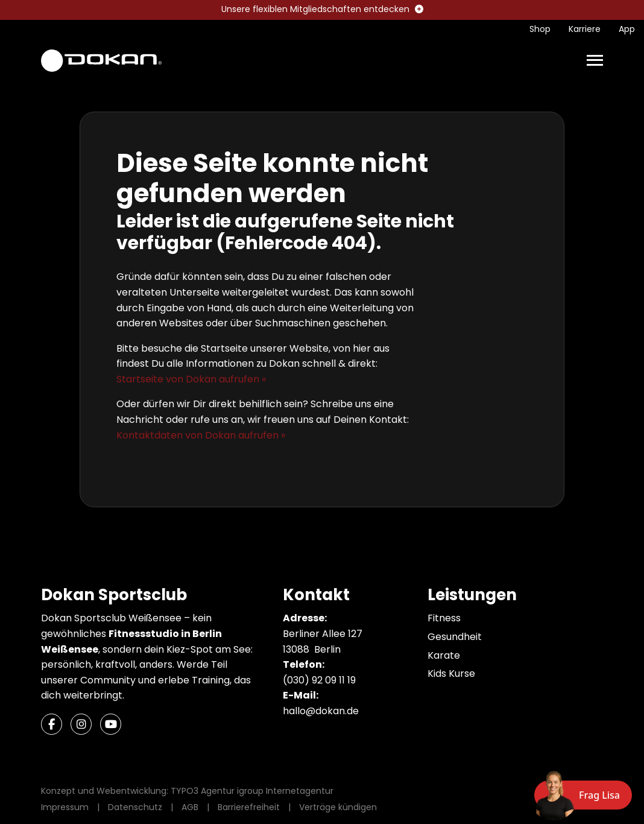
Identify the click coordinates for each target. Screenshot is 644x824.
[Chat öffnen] (583, 795)
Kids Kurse (451, 673)
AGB (190, 807)
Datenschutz (135, 807)
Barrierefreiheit (249, 807)
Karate (444, 655)
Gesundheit (455, 637)
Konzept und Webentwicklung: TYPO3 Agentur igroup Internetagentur (187, 791)
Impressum (65, 807)
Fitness (444, 618)
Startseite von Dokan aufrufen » (191, 379)
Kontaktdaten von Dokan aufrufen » (201, 435)
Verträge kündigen (338, 807)
